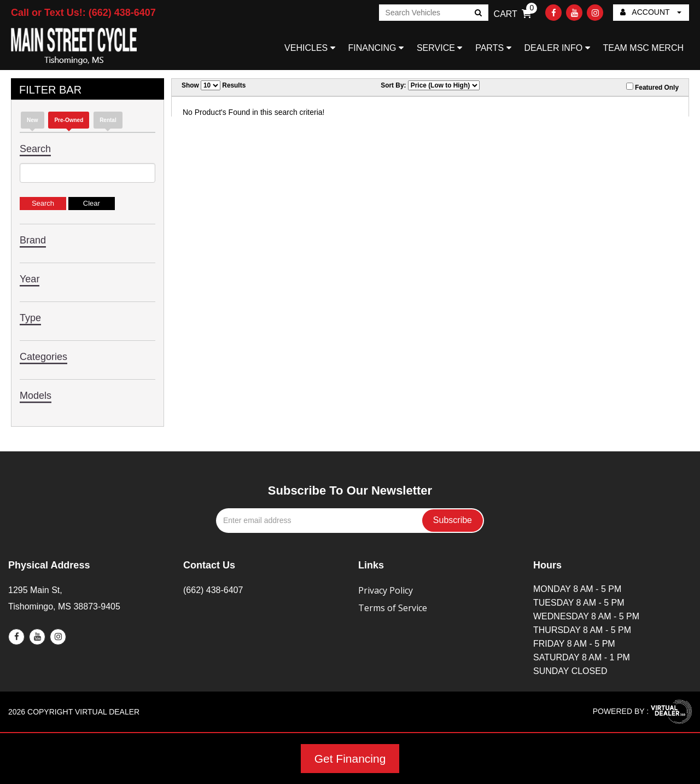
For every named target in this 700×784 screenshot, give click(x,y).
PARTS (493, 48)
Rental (108, 120)
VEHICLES (310, 48)
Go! (477, 14)
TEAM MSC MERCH (643, 48)
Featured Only (652, 87)
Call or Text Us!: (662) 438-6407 (83, 13)
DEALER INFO (557, 48)
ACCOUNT (651, 12)
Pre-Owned (69, 120)
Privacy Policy (386, 590)
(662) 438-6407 (213, 590)
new (33, 120)
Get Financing (350, 759)
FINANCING (376, 48)
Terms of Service (393, 608)
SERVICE (439, 48)
